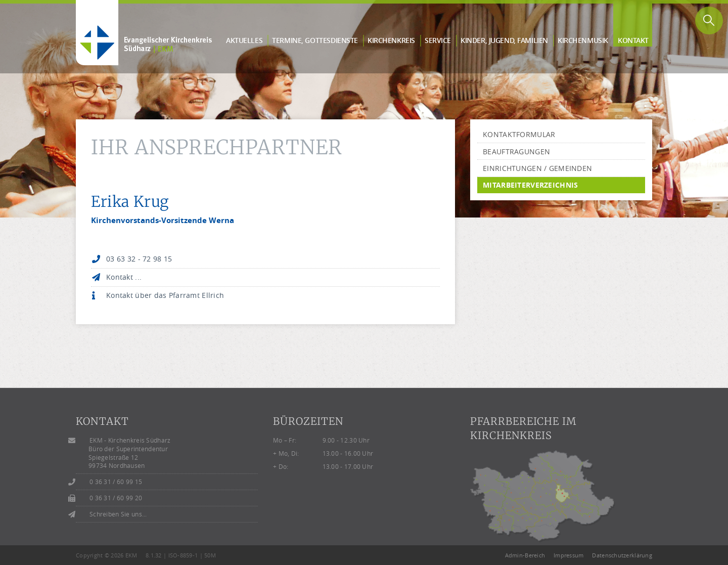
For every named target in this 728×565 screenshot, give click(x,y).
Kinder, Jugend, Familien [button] (504, 40)
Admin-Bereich (525, 555)
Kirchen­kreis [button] (391, 40)
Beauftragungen (516, 151)
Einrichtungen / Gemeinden (537, 168)
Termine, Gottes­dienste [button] (315, 40)
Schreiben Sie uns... (118, 514)
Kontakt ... (124, 277)
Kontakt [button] (633, 40)
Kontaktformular (519, 134)
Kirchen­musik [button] (583, 40)
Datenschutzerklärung (622, 555)
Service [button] (438, 40)
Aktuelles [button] (244, 40)
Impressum (569, 555)
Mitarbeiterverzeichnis (530, 185)
